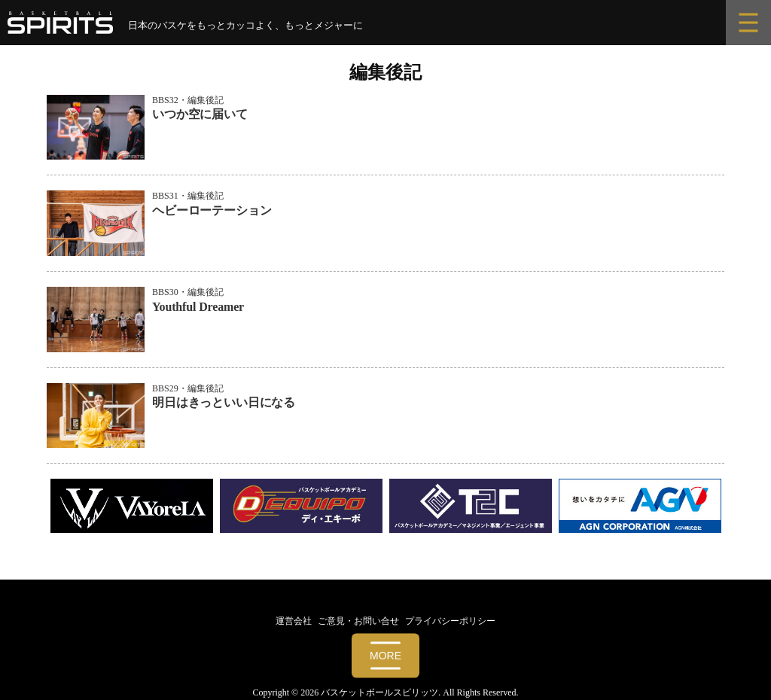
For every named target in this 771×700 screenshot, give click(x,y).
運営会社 (294, 621)
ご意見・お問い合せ (358, 621)
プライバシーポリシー (450, 621)
